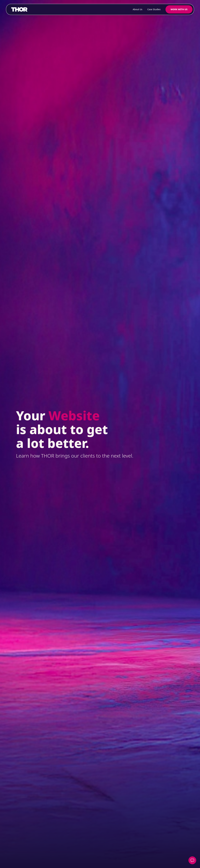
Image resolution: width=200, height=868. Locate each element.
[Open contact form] (192, 860)
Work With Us (179, 9)
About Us (138, 9)
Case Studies (154, 9)
